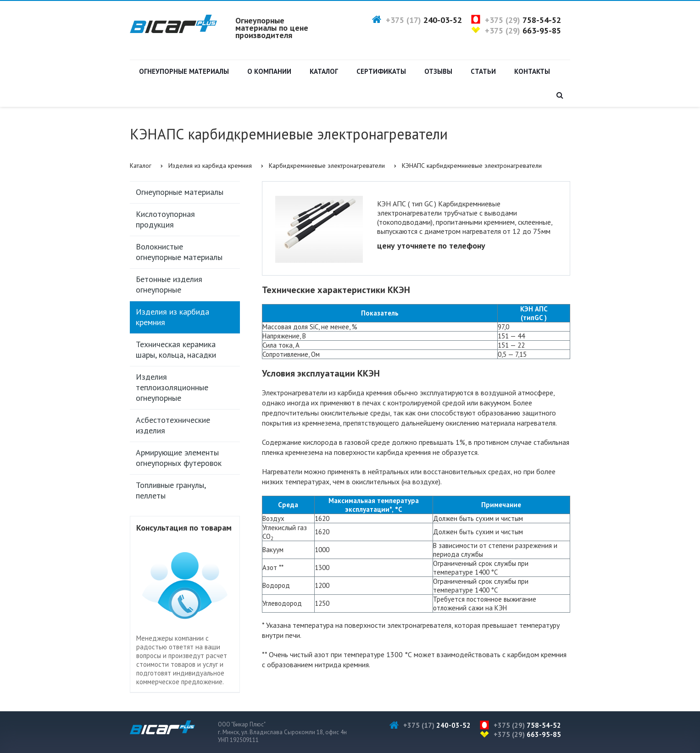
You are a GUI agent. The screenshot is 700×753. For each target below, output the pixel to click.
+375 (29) (523, 20)
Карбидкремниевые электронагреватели (327, 166)
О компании (269, 71)
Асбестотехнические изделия (173, 425)
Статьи (483, 71)
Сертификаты (381, 71)
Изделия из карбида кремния (210, 166)
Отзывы (438, 71)
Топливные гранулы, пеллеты (171, 490)
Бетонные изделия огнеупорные (169, 284)
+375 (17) (424, 20)
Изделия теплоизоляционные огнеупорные (172, 387)
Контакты (532, 71)
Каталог (324, 71)
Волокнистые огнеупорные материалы (179, 252)
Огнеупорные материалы (184, 71)
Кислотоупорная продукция (165, 219)
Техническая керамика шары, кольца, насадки (176, 349)
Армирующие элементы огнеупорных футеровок (179, 458)
